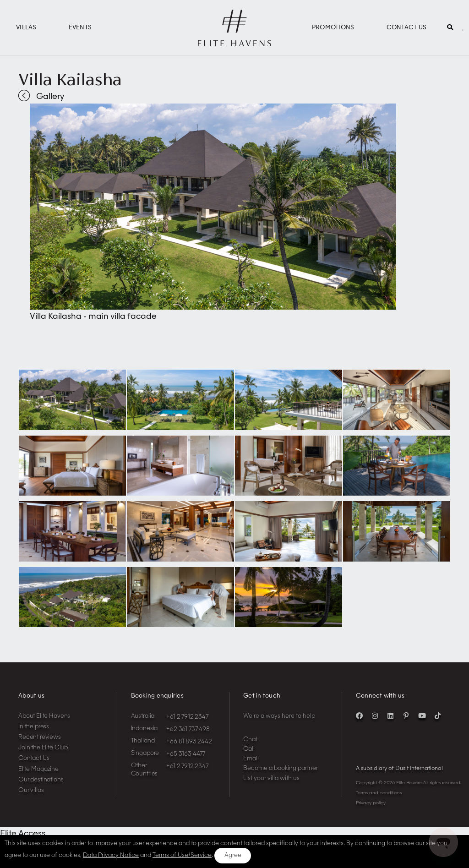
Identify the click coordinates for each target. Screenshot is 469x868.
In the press (34, 727)
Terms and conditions (379, 793)
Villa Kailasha (70, 79)
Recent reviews (40, 737)
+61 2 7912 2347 (187, 717)
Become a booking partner (281, 768)
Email (251, 759)
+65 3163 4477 (186, 754)
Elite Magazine (38, 769)
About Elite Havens (44, 716)
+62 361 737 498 (188, 729)
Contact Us (407, 28)
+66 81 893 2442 (189, 742)
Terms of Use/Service (182, 855)
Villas (26, 28)
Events (80, 28)
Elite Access (23, 834)
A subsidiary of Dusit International (399, 769)
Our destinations (41, 780)
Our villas (31, 790)
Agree (233, 855)
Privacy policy (371, 803)
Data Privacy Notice (111, 855)
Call (249, 749)
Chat (250, 740)
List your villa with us (271, 778)
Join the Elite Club (43, 748)
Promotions (333, 28)
